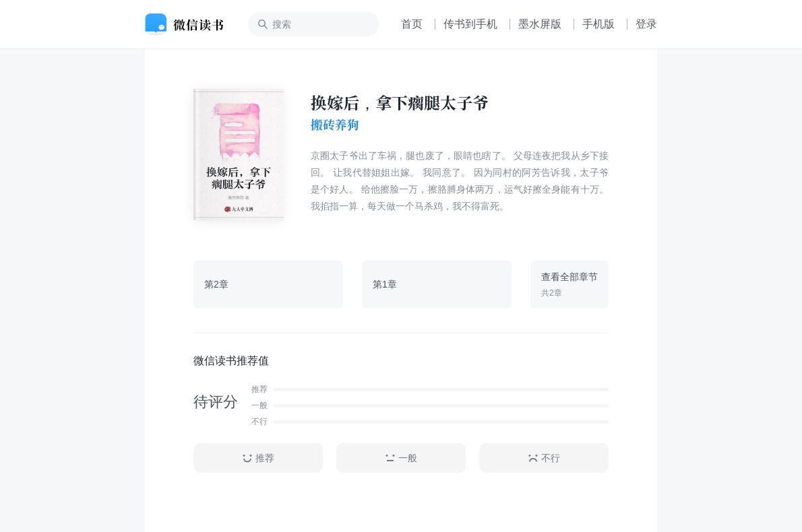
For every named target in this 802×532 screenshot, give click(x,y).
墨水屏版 (540, 24)
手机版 (598, 24)
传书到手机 (470, 24)
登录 (646, 24)
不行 (544, 458)
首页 (412, 24)
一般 (401, 458)
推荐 (258, 458)
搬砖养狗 (335, 125)
